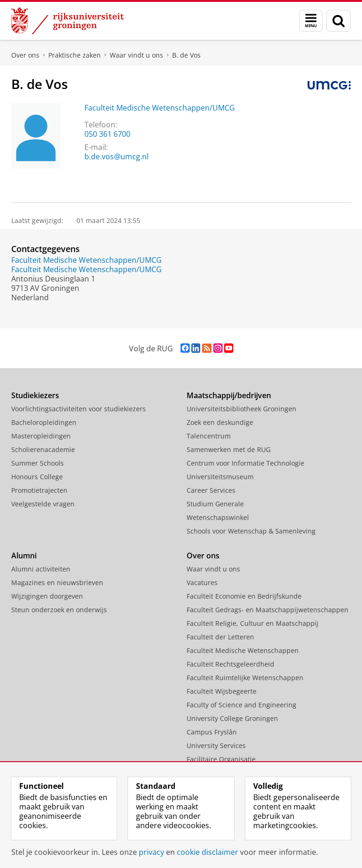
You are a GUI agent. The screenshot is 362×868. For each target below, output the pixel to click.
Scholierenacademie (43, 449)
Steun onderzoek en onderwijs (59, 610)
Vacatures (202, 582)
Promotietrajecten (39, 490)
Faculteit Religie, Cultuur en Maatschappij (253, 623)
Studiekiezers (35, 395)
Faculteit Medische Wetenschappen (243, 650)
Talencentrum (209, 436)
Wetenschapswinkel (218, 517)
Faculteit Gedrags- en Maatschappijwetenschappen (268, 610)
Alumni (24, 556)
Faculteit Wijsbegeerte (222, 691)
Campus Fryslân (212, 732)
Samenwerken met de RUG (229, 449)
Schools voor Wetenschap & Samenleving (251, 531)
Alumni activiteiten (41, 569)
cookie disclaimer (207, 852)
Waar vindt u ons (136, 55)
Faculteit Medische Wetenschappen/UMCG (160, 108)
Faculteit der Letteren (220, 637)
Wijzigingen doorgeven (47, 596)
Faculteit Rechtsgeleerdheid (230, 664)
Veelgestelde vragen (43, 504)
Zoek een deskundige (220, 422)
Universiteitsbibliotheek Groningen (241, 409)
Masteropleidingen (41, 436)
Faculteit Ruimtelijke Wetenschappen (245, 678)
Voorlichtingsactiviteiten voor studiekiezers (79, 409)
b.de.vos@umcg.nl (117, 156)
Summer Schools (38, 463)
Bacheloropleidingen (44, 422)
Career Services (211, 490)
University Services (216, 746)
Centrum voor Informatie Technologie (245, 463)
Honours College (37, 477)
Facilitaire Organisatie (221, 759)
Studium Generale (215, 504)
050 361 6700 (107, 134)
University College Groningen (232, 718)
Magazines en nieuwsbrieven (57, 582)
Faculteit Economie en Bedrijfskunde (244, 596)
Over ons (25, 55)
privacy (151, 852)
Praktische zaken (75, 55)
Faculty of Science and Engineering (241, 705)
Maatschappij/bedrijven (229, 395)
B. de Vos (186, 55)
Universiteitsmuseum (220, 477)
